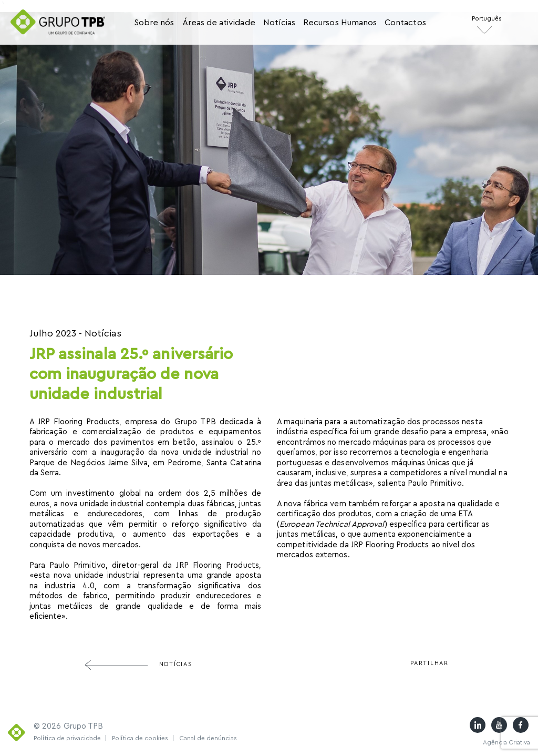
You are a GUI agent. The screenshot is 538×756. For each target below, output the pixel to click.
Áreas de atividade (219, 23)
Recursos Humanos (340, 23)
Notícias (279, 23)
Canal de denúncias (208, 738)
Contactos (405, 23)
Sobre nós (154, 23)
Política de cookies (143, 738)
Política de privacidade (70, 738)
